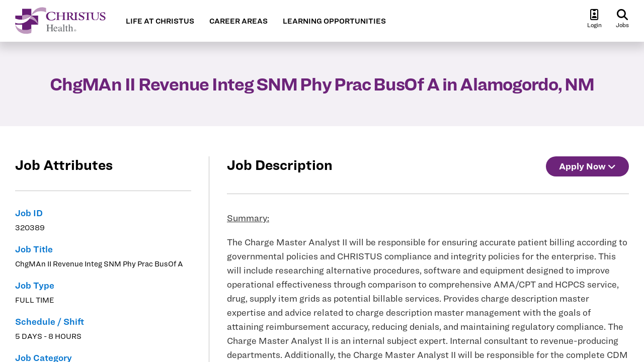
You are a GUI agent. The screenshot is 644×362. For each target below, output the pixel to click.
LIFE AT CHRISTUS (160, 21)
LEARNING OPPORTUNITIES (334, 21)
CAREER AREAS (238, 21)
